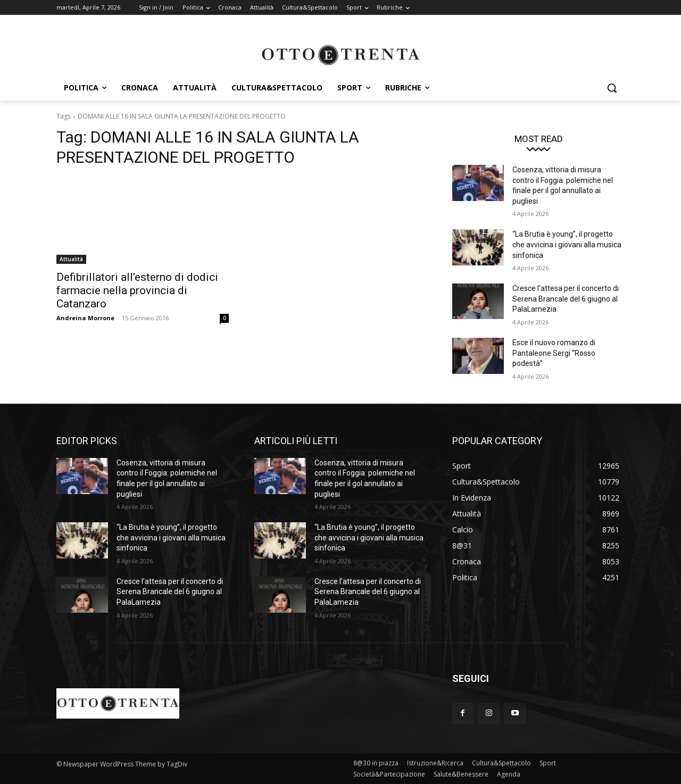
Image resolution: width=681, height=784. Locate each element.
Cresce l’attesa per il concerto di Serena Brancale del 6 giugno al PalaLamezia (566, 299)
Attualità (71, 259)
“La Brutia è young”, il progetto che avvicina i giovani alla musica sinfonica (567, 244)
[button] (612, 88)
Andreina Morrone (85, 318)
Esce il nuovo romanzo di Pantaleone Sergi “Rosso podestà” (554, 353)
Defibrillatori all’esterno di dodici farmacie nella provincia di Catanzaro (137, 290)
